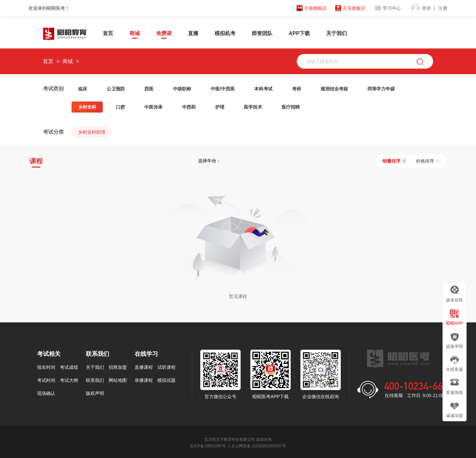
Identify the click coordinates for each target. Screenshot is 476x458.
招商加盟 (118, 367)
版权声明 (95, 393)
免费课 (164, 33)
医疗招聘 (291, 107)
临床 (83, 89)
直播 (193, 33)
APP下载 (299, 33)
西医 (149, 89)
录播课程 (144, 380)
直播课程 (144, 367)
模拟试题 (166, 380)
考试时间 (46, 380)
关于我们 (337, 33)
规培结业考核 (334, 89)
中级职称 (182, 89)
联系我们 (95, 380)
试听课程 (166, 367)
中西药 (189, 107)
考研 (297, 89)
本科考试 (263, 89)
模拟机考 (225, 33)
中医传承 (153, 107)
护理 (220, 107)
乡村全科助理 (92, 132)
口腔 (120, 107)
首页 (108, 33)
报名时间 (46, 367)
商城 (135, 33)
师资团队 (262, 33)
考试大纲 (69, 380)
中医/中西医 (223, 89)
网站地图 (118, 380)
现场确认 (46, 393)
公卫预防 (116, 89)
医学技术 (253, 107)
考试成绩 (69, 367)
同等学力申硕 (381, 89)
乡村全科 (87, 107)
